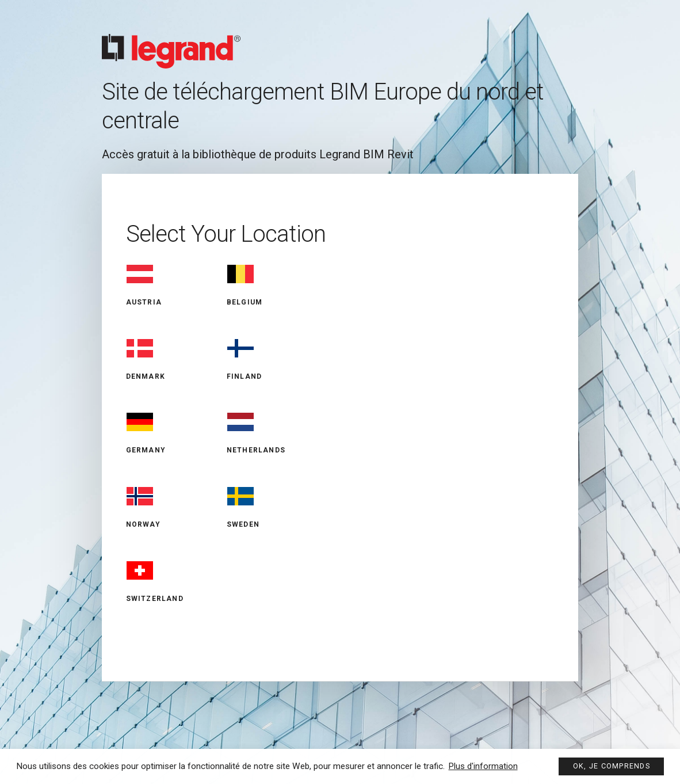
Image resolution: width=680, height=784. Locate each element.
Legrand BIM (340, 41)
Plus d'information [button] (484, 766)
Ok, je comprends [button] (610, 765)
